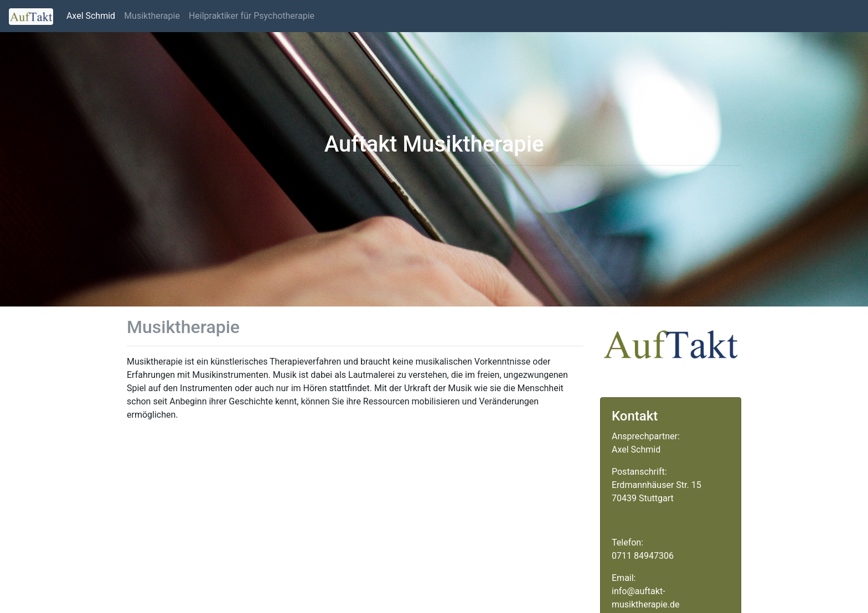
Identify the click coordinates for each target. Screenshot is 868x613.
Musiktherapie (152, 16)
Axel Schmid (91, 16)
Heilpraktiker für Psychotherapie (252, 16)
